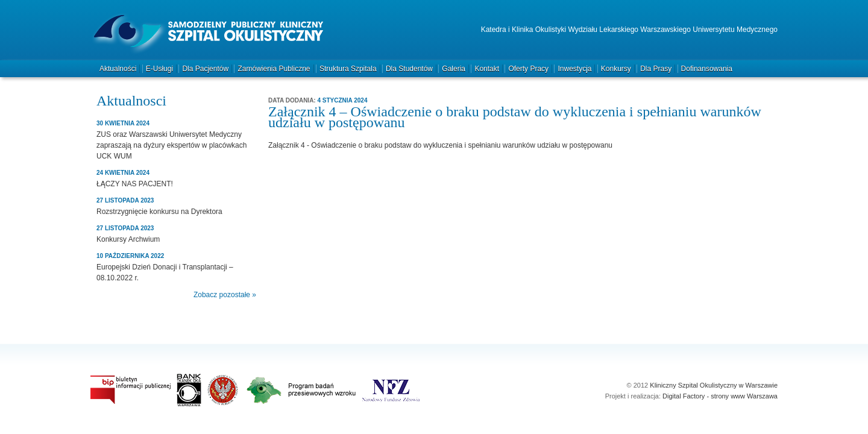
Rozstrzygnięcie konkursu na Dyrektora (159, 212)
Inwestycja (574, 69)
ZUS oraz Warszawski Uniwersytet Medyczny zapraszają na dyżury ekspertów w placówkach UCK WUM (171, 145)
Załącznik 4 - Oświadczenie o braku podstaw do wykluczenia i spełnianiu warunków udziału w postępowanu (440, 145)
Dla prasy (656, 69)
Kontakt (487, 69)
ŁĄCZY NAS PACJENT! (135, 184)
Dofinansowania (707, 69)
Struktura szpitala (348, 69)
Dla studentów (409, 69)
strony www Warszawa (744, 396)
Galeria (454, 69)
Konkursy (616, 69)
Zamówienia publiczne (274, 69)
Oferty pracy (528, 69)
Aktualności (118, 69)
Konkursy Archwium (128, 239)
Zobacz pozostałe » (225, 295)
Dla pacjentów (205, 69)
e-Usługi (159, 69)
